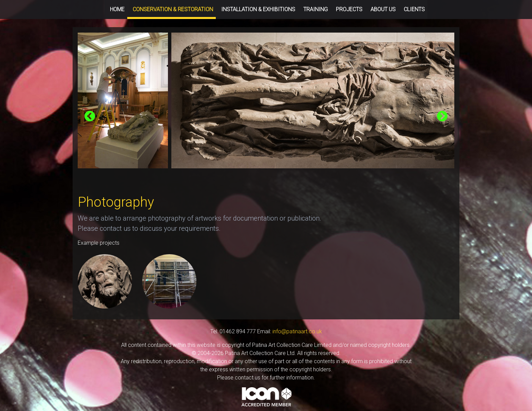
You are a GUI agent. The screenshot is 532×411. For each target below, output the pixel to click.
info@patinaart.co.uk (297, 331)
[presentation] (90, 117)
